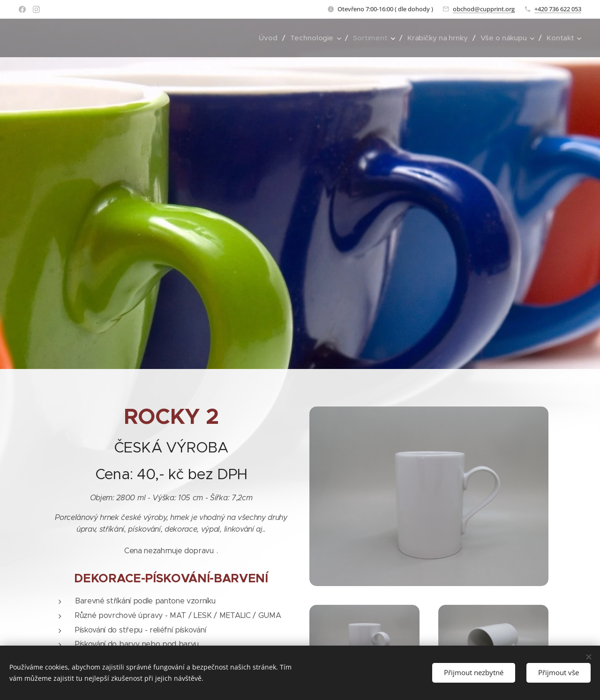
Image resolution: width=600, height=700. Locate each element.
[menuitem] (267, 38)
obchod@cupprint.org (484, 9)
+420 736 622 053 (558, 9)
